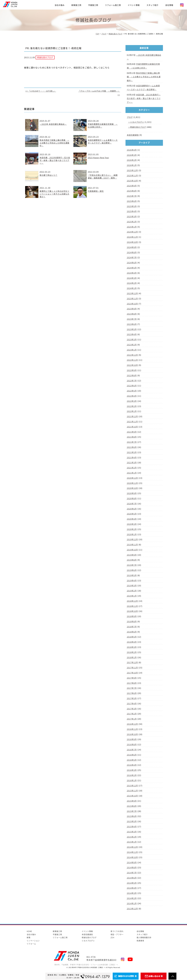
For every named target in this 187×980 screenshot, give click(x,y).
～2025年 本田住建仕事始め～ (53, 124)
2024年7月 (132, 258)
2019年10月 (132, 550)
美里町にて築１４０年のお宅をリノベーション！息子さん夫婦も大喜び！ (54, 194)
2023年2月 (132, 345)
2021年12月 (132, 416)
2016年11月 (132, 729)
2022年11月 (132, 360)
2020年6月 (132, 509)
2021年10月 (132, 427)
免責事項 (140, 941)
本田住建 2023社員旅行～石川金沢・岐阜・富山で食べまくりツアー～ (55, 160)
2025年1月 (132, 227)
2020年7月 (132, 504)
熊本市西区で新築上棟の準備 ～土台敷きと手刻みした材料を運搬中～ (54, 143)
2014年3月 (132, 893)
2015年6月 (132, 816)
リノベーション (33, 941)
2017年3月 (132, 709)
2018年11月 (132, 606)
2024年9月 (132, 247)
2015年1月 (132, 842)
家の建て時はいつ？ (48, 175)
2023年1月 (132, 350)
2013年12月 (132, 909)
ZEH (112, 938)
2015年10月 (132, 796)
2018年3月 (132, 647)
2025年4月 (132, 211)
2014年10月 (132, 857)
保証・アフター (117, 934)
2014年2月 (132, 898)
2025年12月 (132, 170)
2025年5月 (132, 206)
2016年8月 (132, 745)
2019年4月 (132, 581)
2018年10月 (132, 611)
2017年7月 (132, 688)
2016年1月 (132, 780)
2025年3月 (132, 217)
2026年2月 (132, 160)
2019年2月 (132, 591)
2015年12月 (132, 786)
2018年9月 (132, 616)
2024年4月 (132, 273)
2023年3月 (132, 340)
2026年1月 (132, 165)
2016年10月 (132, 734)
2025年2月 (132, 222)
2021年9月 (132, 432)
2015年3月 (132, 832)
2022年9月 (132, 370)
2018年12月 (132, 601)
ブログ (130, 117)
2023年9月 (132, 309)
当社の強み (60, 5)
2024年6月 (132, 263)
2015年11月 (132, 791)
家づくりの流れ (117, 931)
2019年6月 (132, 570)
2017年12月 (132, 662)
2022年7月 (132, 381)
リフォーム (31, 944)
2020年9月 (132, 493)
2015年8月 (132, 806)
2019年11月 (132, 545)
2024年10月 (132, 242)
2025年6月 (132, 201)
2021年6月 (132, 447)
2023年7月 (132, 319)
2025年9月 (132, 186)
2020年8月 (132, 499)
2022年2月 (132, 406)
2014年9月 (132, 863)
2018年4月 (132, 642)
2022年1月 (132, 411)
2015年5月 (132, 821)
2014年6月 (132, 878)
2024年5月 (132, 268)
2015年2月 (132, 837)
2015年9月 (132, 801)
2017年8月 (132, 683)
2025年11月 (132, 176)
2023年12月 (132, 293)
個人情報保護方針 (144, 938)
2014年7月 (132, 873)
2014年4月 (132, 888)
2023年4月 (132, 334)
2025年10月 (132, 181)
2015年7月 (132, 811)
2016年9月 (132, 739)
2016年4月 (132, 765)
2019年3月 (132, 586)
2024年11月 (132, 237)
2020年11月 (132, 483)
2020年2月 (132, 529)
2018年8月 (132, 622)
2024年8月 (132, 252)
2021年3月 (132, 463)
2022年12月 (132, 355)
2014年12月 (132, 847)
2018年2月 (132, 652)
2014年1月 (132, 903)
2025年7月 (132, 196)
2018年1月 (132, 657)
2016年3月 (132, 770)
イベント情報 (134, 5)
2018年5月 (132, 637)
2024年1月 (132, 288)
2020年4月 (132, 519)
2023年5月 (132, 329)
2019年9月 (132, 555)
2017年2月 (132, 714)
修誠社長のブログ (138, 127)
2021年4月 (132, 458)
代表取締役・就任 (96, 191)
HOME (29, 931)
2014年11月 (132, 852)
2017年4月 (132, 704)
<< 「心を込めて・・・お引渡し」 (41, 91)
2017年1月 (132, 719)
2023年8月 (132, 314)
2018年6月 (132, 632)
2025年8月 (132, 191)
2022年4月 (132, 396)
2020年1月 (132, 534)
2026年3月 (132, 155)
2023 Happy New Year (98, 158)
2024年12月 (132, 232)
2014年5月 (132, 883)
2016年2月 (132, 775)
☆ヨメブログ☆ (137, 122)
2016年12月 (132, 724)
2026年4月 (132, 150)
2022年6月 (132, 386)
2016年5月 (132, 760)
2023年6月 (132, 324)
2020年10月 (132, 488)
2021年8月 (132, 437)
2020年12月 (132, 478)
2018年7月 (132, 627)
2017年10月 (132, 673)
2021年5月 (132, 452)
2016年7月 (132, 750)
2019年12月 (132, 539)
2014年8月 (132, 868)
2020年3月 (132, 524)
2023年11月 (132, 299)
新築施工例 (76, 5)
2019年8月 (132, 560)
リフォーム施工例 (113, 5)
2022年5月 (132, 391)
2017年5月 (132, 698)
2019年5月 (132, 575)
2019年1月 (132, 596)
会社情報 (169, 5)
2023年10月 (132, 304)
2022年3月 (132, 401)
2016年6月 (132, 755)
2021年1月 (132, 473)
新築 (29, 938)
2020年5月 (132, 514)
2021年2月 (132, 468)
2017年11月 (132, 668)
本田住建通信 (133, 135)
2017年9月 (132, 678)
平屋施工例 (93, 5)
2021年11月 (132, 422)
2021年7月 (132, 442)
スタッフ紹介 (152, 5)
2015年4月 (132, 827)
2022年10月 (132, 365)
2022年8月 (132, 376)
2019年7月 (132, 565)
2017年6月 (132, 693)
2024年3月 (132, 278)
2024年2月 (132, 283)
